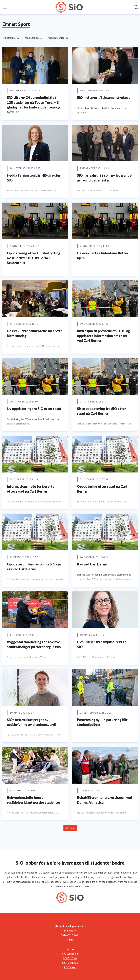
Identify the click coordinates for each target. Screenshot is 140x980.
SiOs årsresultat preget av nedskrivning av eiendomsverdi (31, 722)
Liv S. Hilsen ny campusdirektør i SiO (102, 644)
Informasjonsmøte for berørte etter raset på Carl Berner (31, 489)
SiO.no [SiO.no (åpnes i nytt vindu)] (70, 949)
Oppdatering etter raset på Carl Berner (102, 489)
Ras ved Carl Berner (93, 564)
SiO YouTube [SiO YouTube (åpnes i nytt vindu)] (70, 958)
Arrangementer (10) (59, 38)
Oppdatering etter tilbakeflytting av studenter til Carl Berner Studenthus (34, 258)
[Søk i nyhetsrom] (136, 7)
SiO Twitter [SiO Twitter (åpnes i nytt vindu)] (70, 967)
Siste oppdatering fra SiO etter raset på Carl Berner (102, 411)
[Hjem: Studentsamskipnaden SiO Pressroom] (69, 7)
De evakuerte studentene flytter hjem (103, 255)
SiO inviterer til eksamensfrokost (103, 97)
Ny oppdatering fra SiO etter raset (34, 409)
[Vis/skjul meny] (5, 7)
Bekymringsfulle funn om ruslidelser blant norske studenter (34, 800)
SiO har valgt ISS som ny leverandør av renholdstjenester (105, 178)
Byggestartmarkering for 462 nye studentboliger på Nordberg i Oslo (34, 644)
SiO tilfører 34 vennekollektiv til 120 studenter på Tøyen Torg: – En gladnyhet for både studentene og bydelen (34, 105)
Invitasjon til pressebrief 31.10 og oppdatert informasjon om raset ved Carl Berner (104, 336)
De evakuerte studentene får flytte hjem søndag (35, 333)
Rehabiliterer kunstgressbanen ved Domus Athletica (104, 800)
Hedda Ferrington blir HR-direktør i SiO (35, 178)
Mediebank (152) (34, 38)
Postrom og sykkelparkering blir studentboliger (102, 722)
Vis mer (70, 828)
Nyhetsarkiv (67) (11, 38)
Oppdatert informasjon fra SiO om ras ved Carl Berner (34, 567)
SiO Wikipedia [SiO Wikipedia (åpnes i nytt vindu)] (70, 954)
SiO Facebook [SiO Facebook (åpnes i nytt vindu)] (70, 963)
